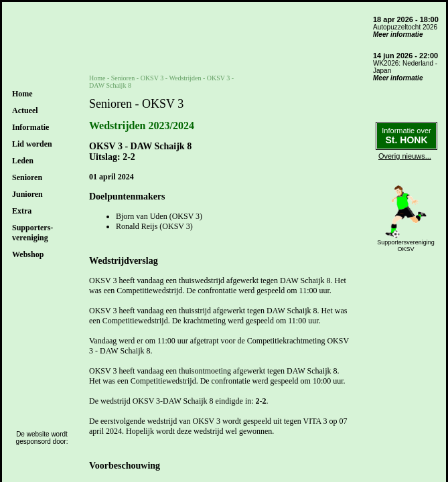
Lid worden (32, 144)
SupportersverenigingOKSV (406, 246)
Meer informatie (398, 34)
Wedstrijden (185, 78)
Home (22, 94)
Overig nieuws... (405, 156)
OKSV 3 (152, 78)
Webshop (28, 254)
